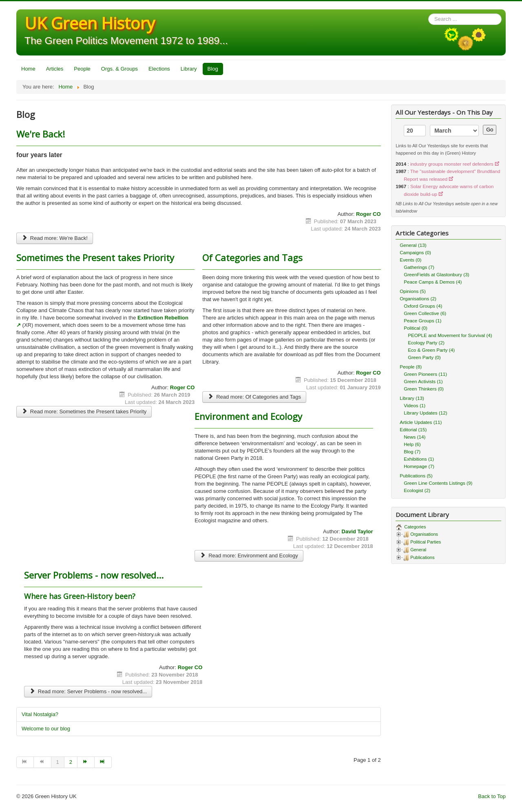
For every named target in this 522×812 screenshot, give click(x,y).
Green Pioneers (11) (425, 374)
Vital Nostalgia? (40, 714)
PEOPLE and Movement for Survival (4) (450, 335)
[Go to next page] (86, 762)
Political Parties (426, 542)
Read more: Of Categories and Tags (254, 397)
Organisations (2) (418, 298)
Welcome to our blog (46, 729)
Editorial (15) (413, 429)
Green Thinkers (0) (424, 389)
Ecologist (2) (417, 490)
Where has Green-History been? (80, 596)
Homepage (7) (419, 466)
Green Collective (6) (425, 313)
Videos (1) (415, 405)
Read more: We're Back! (55, 238)
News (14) (415, 437)
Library (189, 69)
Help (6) (412, 444)
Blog (213, 69)
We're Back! (41, 134)
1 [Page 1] (58, 762)
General (418, 550)
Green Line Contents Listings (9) (438, 483)
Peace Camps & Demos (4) (433, 282)
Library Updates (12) (426, 413)
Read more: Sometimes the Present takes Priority (84, 412)
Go (490, 130)
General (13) (413, 245)
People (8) (411, 367)
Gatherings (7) (419, 267)
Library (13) (412, 398)
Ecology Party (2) (426, 343)
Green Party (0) (424, 357)
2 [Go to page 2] (71, 762)
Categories (414, 527)
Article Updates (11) (421, 422)
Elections (159, 69)
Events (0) (410, 260)
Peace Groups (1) (422, 321)
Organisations (424, 534)
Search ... (428, 14)
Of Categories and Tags (252, 257)
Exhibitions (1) (419, 459)
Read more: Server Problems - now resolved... (88, 691)
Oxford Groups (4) (423, 306)
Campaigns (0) (415, 252)
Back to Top (492, 796)
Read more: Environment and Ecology (249, 556)
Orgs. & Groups (119, 69)
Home (28, 69)
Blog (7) (412, 451)
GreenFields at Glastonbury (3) (436, 274)
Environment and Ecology (248, 416)
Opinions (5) (413, 291)
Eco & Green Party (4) (431, 350)
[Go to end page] (103, 762)
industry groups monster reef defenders (452, 164)
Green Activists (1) (423, 381)
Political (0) (416, 328)
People (82, 69)
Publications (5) (416, 476)
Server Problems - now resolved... (94, 575)
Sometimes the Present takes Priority (95, 257)
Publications (422, 557)
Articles (55, 69)
